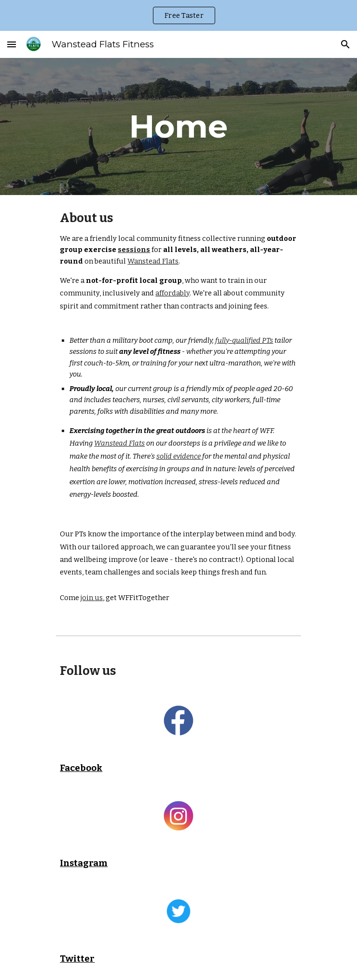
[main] (178, 126)
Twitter (77, 959)
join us (92, 598)
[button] (12, 44)
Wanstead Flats (153, 261)
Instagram (84, 863)
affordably (172, 293)
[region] (178, 15)
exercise (100, 250)
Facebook (81, 768)
